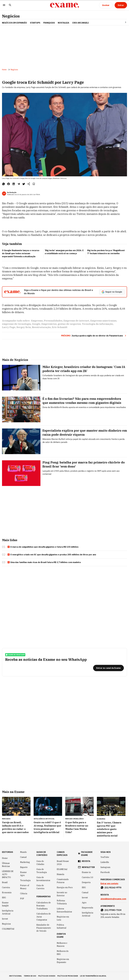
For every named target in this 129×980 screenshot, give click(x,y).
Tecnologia (25, 880)
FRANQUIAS (49, 23)
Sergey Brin (24, 327)
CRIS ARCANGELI (80, 23)
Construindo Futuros (63, 881)
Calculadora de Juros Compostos (44, 917)
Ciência (24, 893)
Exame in (86, 872)
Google (36, 324)
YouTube (105, 857)
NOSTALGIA (63, 23)
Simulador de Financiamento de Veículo (44, 928)
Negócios (11, 16)
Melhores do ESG (63, 953)
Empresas (37, 321)
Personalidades (53, 321)
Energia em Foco (65, 887)
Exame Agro (23, 874)
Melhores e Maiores (62, 945)
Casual (23, 857)
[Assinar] (106, 5)
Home (4, 70)
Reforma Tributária (62, 902)
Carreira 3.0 (88, 877)
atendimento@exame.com (113, 899)
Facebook (105, 872)
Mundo (23, 852)
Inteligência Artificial (8, 912)
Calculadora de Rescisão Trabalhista (44, 906)
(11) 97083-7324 (113, 910)
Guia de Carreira (40, 887)
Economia (7, 892)
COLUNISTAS (8, 929)
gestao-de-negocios (69, 324)
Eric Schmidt (60, 327)
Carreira (6, 887)
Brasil (5, 882)
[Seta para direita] (123, 22)
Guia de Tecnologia (42, 871)
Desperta (86, 882)
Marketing (25, 862)
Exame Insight (5, 904)
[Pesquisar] (10, 5)
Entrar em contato (109, 883)
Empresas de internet (76, 321)
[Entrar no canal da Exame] (108, 668)
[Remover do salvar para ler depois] (34, 184)
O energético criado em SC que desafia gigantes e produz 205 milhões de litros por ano (52, 555)
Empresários (49, 324)
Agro (84, 903)
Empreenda (87, 908)
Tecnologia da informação (97, 324)
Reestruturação (41, 327)
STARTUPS (35, 23)
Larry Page (9, 327)
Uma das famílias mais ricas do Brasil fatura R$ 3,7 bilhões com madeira (44, 562)
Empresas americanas (103, 321)
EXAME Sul (62, 869)
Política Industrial (62, 926)
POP (22, 899)
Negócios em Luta (63, 918)
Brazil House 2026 (63, 863)
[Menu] (4, 5)
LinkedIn (105, 862)
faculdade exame (87, 854)
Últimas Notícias (6, 865)
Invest (5, 919)
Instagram (105, 867)
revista (86, 861)
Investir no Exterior (62, 894)
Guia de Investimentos (43, 879)
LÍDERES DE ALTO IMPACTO (8, 874)
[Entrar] (121, 5)
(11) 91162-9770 (113, 888)
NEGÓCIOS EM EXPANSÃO (14, 23)
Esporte (24, 867)
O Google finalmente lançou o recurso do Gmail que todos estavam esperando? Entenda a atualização (21, 253)
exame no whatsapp (15, 655)
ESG (4, 898)
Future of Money (25, 887)
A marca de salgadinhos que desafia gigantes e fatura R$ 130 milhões (43, 547)
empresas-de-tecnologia (16, 324)
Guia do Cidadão (40, 863)
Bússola (61, 874)
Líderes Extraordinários (64, 910)
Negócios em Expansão (63, 961)
